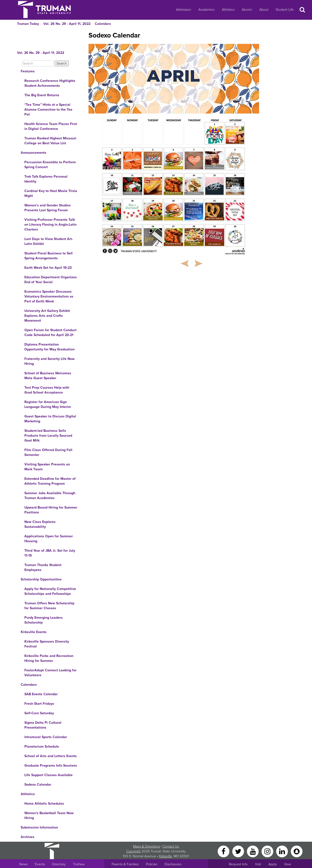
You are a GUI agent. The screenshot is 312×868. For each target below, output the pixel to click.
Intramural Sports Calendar (46, 737)
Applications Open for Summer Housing (49, 539)
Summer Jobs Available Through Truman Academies (50, 496)
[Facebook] (224, 851)
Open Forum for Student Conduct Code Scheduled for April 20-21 (50, 333)
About (264, 10)
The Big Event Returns (42, 95)
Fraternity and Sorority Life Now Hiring (49, 361)
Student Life (285, 10)
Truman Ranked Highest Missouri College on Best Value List (50, 141)
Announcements (34, 153)
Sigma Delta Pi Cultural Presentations (43, 725)
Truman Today (28, 24)
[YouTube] (253, 851)
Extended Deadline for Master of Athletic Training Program (50, 481)
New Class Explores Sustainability (40, 524)
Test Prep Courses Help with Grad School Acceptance (47, 390)
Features (28, 71)
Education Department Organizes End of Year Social (51, 280)
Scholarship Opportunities (41, 579)
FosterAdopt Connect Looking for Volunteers (50, 673)
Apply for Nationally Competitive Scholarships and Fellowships (50, 591)
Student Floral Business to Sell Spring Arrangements (49, 256)
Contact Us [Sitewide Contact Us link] (171, 846)
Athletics (228, 10)
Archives (28, 837)
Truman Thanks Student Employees (43, 567)
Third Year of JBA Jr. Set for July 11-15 (50, 553)
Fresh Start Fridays (39, 704)
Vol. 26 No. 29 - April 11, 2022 (67, 24)
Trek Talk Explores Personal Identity (46, 179)
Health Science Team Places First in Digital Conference (51, 126)
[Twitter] (239, 851)
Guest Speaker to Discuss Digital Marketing (50, 419)
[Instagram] (268, 851)
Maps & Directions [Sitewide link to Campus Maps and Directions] (146, 846)
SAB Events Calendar (41, 694)
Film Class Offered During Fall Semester (48, 452)
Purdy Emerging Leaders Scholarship (44, 620)
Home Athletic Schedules (44, 804)
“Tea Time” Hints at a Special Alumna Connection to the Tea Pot (48, 110)
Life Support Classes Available (49, 775)
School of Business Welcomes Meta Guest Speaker (48, 376)
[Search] (38, 63)
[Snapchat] (297, 851)
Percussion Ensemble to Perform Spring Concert (50, 165)
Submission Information (39, 827)
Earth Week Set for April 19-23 (48, 268)
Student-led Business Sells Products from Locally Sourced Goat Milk (48, 436)
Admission (184, 10)
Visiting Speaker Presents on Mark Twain (47, 467)
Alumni (247, 10)
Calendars (103, 24)
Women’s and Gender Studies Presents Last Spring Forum (48, 208)
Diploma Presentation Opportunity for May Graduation (49, 347)
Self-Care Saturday (39, 713)
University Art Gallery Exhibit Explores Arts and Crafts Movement (47, 316)
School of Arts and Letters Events (51, 756)
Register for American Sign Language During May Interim (48, 404)
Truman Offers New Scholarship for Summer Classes (49, 606)
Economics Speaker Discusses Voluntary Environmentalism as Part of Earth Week (49, 296)
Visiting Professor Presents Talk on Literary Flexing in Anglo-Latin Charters (50, 225)
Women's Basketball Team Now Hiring (49, 815)
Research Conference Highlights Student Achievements (50, 83)
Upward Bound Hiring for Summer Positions (51, 510)
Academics (206, 10)
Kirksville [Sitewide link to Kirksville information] (166, 856)
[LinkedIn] (283, 851)
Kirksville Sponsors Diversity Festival (47, 644)
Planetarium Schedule (42, 747)
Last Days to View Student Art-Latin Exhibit (49, 241)
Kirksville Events (34, 632)
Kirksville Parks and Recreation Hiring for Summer (49, 658)
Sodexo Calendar (38, 785)
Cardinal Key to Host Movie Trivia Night (51, 193)
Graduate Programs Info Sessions (51, 766)
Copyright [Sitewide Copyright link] (133, 851)
